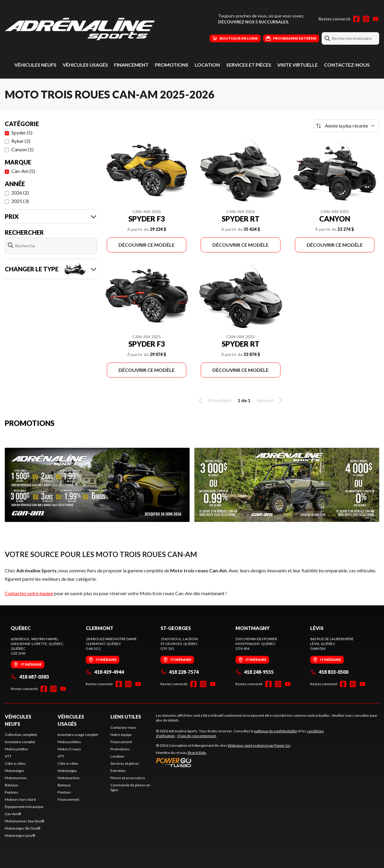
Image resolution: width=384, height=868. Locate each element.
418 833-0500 (329, 672)
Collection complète (21, 735)
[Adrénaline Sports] (80, 29)
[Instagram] (366, 19)
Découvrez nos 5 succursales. (253, 22)
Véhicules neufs (35, 65)
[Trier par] (346, 126)
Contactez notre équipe (29, 593)
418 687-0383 (30, 677)
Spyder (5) (22, 133)
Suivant (271, 400)
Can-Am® (13, 814)
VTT (8, 756)
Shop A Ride (197, 753)
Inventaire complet (20, 742)
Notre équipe (121, 735)
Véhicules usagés (85, 65)
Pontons (12, 792)
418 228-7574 (180, 672)
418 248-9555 (255, 672)
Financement (131, 65)
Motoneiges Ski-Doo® (22, 828)
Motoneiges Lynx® (20, 835)
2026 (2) (20, 193)
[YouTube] (376, 19)
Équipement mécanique (24, 807)
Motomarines (16, 778)
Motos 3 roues (69, 749)
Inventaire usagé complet (78, 735)
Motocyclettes (16, 749)
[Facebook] (356, 19)
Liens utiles (126, 717)
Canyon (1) (22, 149)
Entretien (118, 771)
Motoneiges (15, 771)
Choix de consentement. (197, 736)
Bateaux (11, 785)
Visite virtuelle (297, 65)
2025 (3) (20, 201)
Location (207, 65)
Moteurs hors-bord (20, 799)
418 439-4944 (105, 672)
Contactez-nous (347, 65)
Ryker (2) (21, 141)
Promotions (172, 65)
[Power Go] (223, 762)
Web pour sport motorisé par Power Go (259, 745)
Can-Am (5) (23, 171)
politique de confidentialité (276, 731)
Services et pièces (249, 65)
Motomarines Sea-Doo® (24, 821)
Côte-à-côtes (15, 763)
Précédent (214, 400)
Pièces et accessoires (128, 778)
